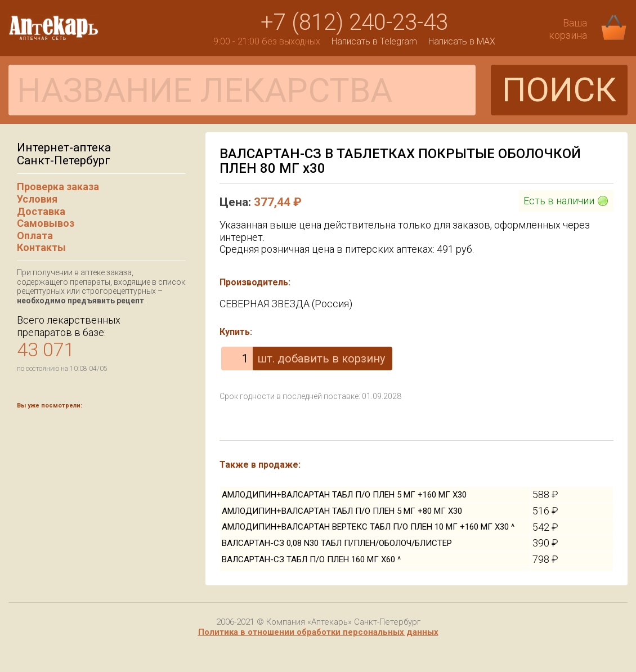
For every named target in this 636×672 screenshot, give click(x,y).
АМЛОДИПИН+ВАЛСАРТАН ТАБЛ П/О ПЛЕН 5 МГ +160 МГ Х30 (344, 495)
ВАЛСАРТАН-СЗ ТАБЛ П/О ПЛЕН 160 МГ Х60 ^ (311, 559)
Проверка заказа (58, 187)
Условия (37, 199)
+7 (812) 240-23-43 (354, 22)
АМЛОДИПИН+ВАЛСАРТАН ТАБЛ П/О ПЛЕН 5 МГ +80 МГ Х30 (342, 511)
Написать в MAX (462, 41)
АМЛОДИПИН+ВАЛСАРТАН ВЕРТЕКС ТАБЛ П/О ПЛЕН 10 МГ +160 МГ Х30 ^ (368, 527)
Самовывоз (46, 223)
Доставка (41, 211)
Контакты (41, 247)
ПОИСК (559, 90)
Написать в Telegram (374, 41)
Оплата (35, 236)
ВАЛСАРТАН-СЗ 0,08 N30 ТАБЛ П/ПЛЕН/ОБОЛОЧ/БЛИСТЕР (337, 543)
